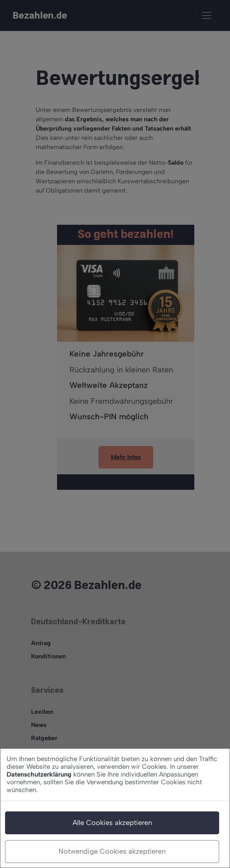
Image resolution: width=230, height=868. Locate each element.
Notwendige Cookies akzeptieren (112, 851)
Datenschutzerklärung (39, 774)
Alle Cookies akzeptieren (112, 823)
